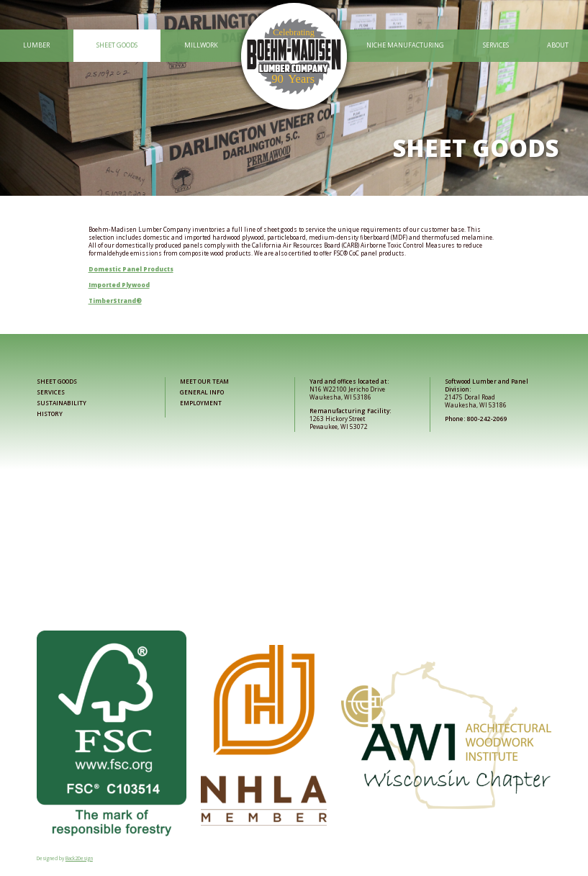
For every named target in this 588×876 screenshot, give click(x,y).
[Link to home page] (294, 45)
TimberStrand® (115, 301)
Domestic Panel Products (131, 269)
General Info (202, 392)
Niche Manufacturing (405, 45)
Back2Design (79, 858)
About (558, 45)
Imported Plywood (119, 285)
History (50, 414)
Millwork (201, 45)
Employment (201, 403)
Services (496, 45)
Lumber (36, 45)
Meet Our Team (204, 381)
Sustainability (62, 403)
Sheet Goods (117, 45)
